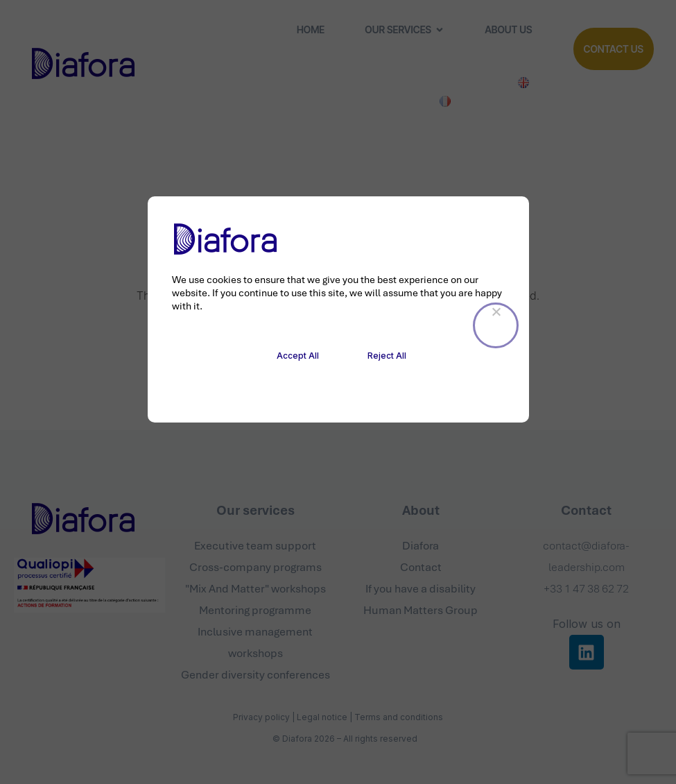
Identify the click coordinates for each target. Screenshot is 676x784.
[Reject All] (496, 325)
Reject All (387, 356)
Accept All (298, 356)
